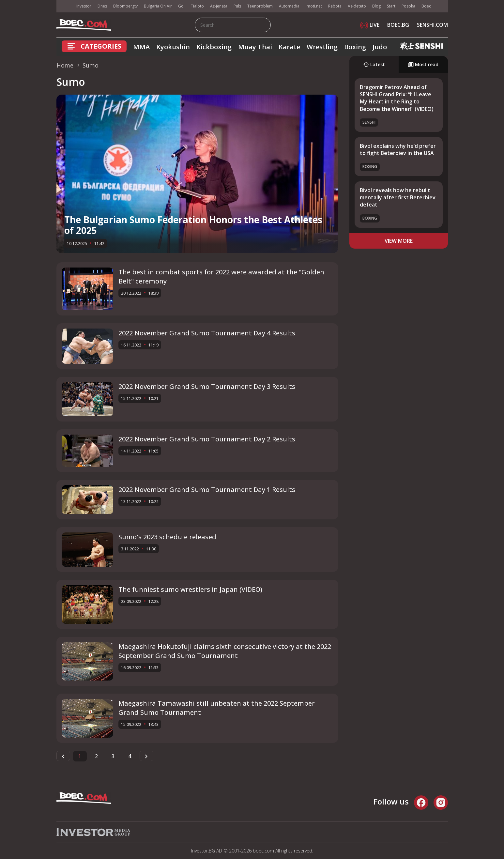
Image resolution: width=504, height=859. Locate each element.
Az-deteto (357, 6)
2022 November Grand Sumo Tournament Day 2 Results (207, 439)
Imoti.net (314, 6)
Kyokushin (173, 47)
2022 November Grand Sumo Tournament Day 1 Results (207, 490)
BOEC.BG (398, 25)
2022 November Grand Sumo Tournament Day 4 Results (207, 333)
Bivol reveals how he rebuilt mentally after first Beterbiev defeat (398, 198)
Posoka (408, 6)
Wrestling (322, 47)
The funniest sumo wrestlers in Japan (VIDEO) (190, 589)
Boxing (355, 47)
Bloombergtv (125, 6)
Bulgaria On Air (158, 6)
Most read (423, 64)
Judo (380, 47)
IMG (65, 6)
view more (399, 241)
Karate (289, 47)
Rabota (335, 6)
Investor (84, 6)
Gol (181, 6)
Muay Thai (255, 47)
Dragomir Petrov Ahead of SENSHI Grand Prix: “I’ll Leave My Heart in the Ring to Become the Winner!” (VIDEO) (397, 98)
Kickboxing (214, 47)
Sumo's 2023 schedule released (167, 537)
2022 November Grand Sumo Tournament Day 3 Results (207, 386)
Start (391, 6)
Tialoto (197, 6)
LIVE (370, 25)
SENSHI (369, 122)
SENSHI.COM (432, 25)
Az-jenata (219, 6)
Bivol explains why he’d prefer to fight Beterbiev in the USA (398, 149)
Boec (426, 6)
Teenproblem (260, 6)
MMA (141, 47)
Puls (237, 6)
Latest (374, 64)
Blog (376, 6)
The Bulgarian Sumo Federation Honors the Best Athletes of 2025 (193, 225)
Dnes (102, 6)
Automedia (289, 6)
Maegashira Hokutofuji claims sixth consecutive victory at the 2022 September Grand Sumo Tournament (225, 651)
